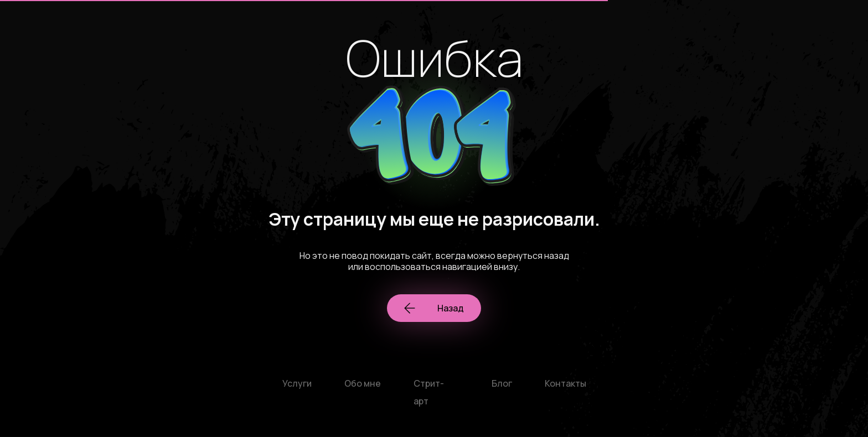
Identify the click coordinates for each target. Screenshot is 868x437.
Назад (434, 308)
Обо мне (363, 383)
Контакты (565, 383)
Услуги (297, 383)
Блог (502, 383)
